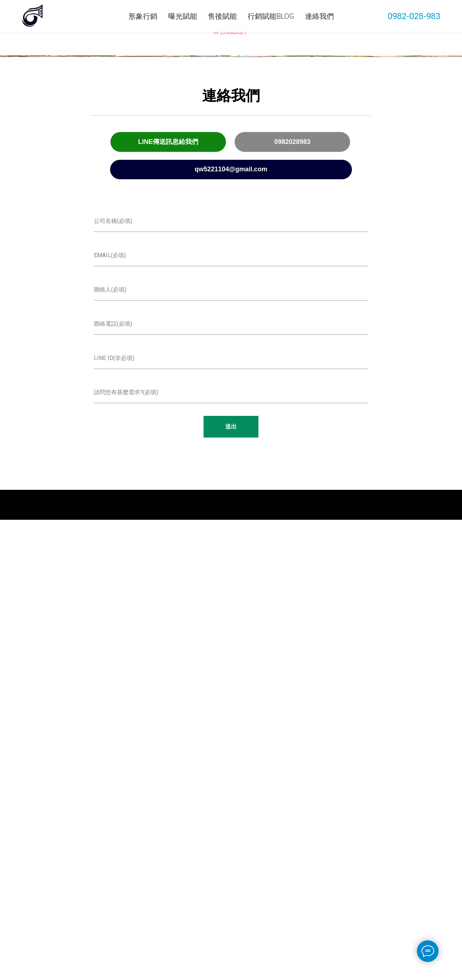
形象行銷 (143, 16)
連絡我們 (319, 16)
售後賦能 (222, 16)
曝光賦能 (183, 16)
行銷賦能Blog (271, 16)
